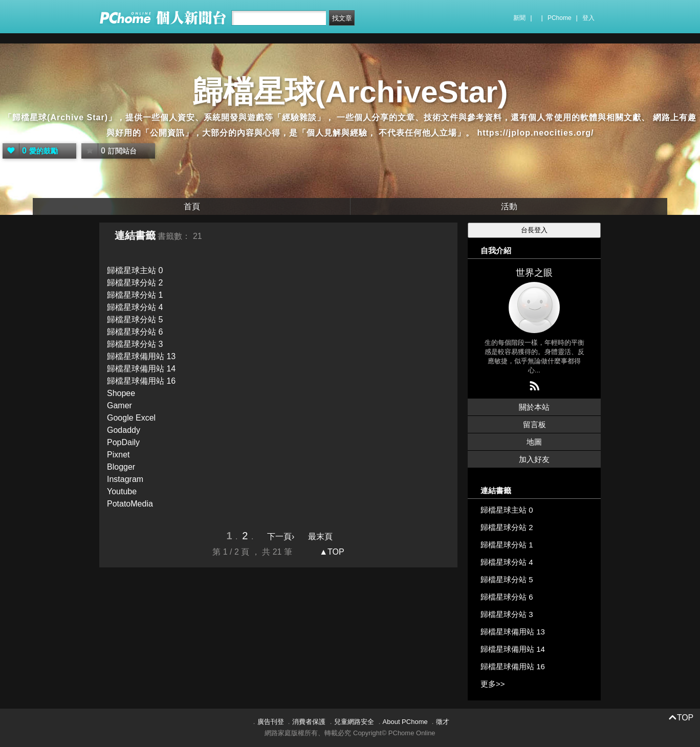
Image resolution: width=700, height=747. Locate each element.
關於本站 (534, 407)
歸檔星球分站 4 (135, 307)
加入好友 (534, 459)
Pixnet (118, 455)
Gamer (119, 405)
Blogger (121, 467)
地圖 (534, 442)
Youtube (122, 491)
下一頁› (282, 536)
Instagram (125, 479)
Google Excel (131, 418)
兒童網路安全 (354, 722)
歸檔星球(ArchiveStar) (350, 92)
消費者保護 (309, 722)
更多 (493, 684)
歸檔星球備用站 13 (141, 356)
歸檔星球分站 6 (135, 332)
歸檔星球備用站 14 (141, 369)
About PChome (405, 722)
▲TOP (331, 552)
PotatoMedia (130, 504)
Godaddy (124, 430)
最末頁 (320, 536)
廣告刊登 (271, 722)
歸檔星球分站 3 (135, 344)
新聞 (519, 18)
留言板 (534, 424)
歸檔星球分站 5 (135, 320)
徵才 (443, 722)
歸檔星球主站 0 (135, 270)
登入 (588, 18)
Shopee (121, 393)
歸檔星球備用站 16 (141, 381)
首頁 (192, 206)
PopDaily (123, 442)
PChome (560, 18)
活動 (509, 206)
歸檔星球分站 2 (135, 283)
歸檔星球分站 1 (135, 295)
